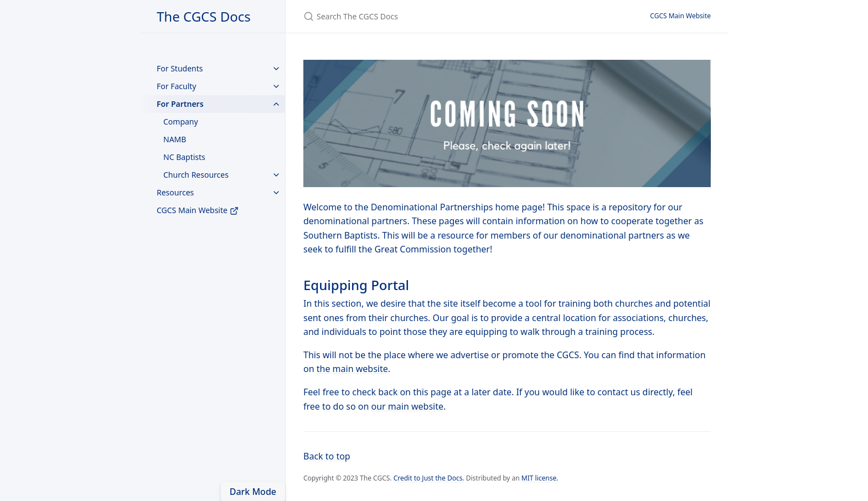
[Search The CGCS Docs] (434, 16)
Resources (175, 192)
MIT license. (540, 478)
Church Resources (196, 175)
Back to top (327, 456)
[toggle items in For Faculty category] (276, 86)
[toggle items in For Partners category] (276, 104)
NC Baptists (184, 157)
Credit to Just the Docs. (429, 478)
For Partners (180, 104)
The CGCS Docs (204, 16)
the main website (352, 369)
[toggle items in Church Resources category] (276, 175)
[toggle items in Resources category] (276, 193)
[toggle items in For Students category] (276, 69)
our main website (407, 406)
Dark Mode (253, 492)
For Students (180, 68)
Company (181, 122)
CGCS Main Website (198, 210)
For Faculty (176, 86)
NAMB (175, 139)
